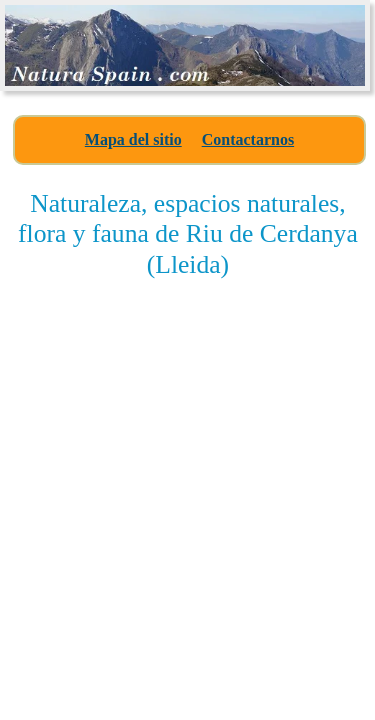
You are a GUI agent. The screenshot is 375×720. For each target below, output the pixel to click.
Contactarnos (248, 139)
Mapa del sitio (133, 139)
